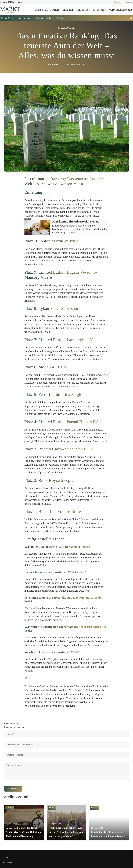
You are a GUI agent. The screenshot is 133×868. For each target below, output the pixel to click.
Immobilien (83, 10)
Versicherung (24, 18)
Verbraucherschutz (120, 10)
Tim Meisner (54, 65)
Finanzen (67, 10)
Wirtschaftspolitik (43, 18)
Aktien (54, 10)
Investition (100, 10)
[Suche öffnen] (131, 18)
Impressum (127, 2)
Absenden (13, 789)
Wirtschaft (41, 10)
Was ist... (60, 18)
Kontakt (117, 2)
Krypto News (7, 18)
